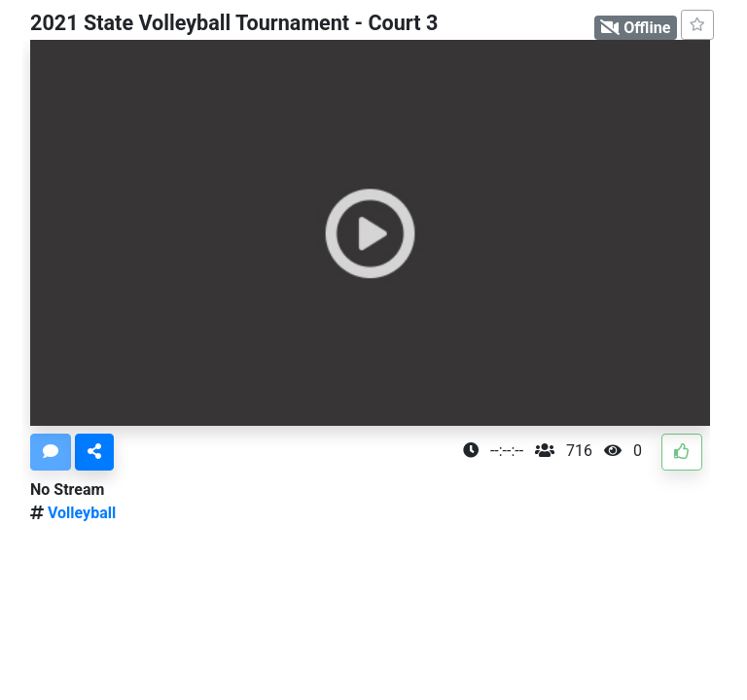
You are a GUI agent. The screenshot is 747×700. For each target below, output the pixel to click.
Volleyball (80, 513)
